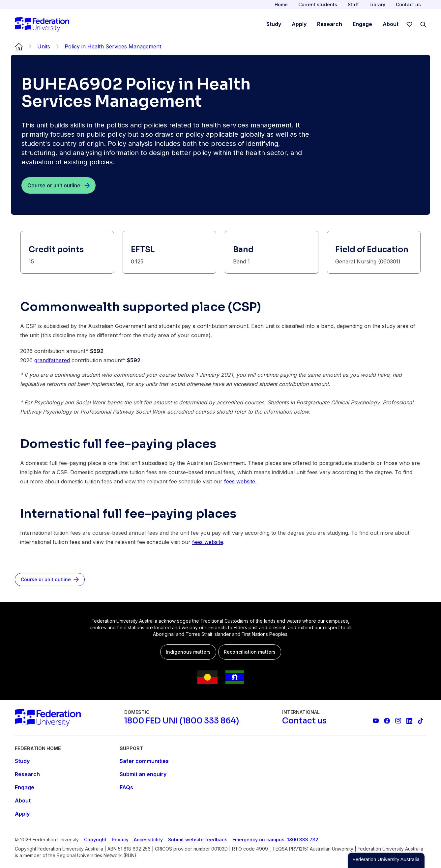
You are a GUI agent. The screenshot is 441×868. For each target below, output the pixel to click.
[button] (386, 860)
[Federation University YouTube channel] (376, 721)
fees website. (240, 481)
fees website (208, 542)
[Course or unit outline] (59, 185)
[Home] (42, 24)
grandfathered (52, 360)
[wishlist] (409, 24)
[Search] (423, 24)
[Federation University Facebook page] (387, 721)
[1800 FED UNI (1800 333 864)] (182, 721)
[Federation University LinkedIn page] (409, 721)
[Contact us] (304, 721)
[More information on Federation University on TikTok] (421, 721)
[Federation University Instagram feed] (398, 721)
